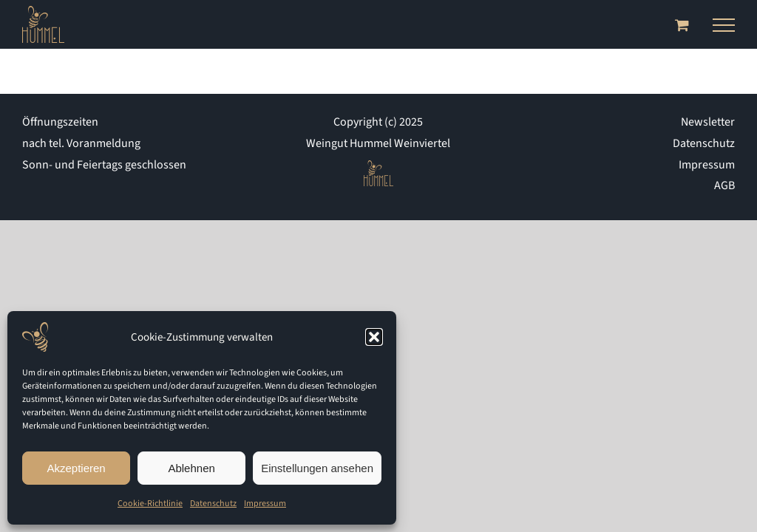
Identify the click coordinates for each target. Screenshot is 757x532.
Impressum (265, 504)
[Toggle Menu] (724, 25)
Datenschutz (213, 504)
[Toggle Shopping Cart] (682, 25)
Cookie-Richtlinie (150, 504)
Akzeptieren (76, 468)
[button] (374, 337)
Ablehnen (191, 468)
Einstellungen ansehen (317, 468)
